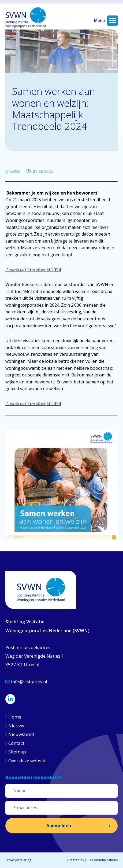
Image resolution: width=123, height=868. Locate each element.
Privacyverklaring (18, 860)
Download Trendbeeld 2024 (33, 270)
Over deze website (27, 761)
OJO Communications (101, 860)
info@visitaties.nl (26, 682)
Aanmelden (59, 826)
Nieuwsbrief (21, 734)
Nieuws (17, 726)
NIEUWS (13, 171)
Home (15, 717)
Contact (16, 743)
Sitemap (17, 752)
